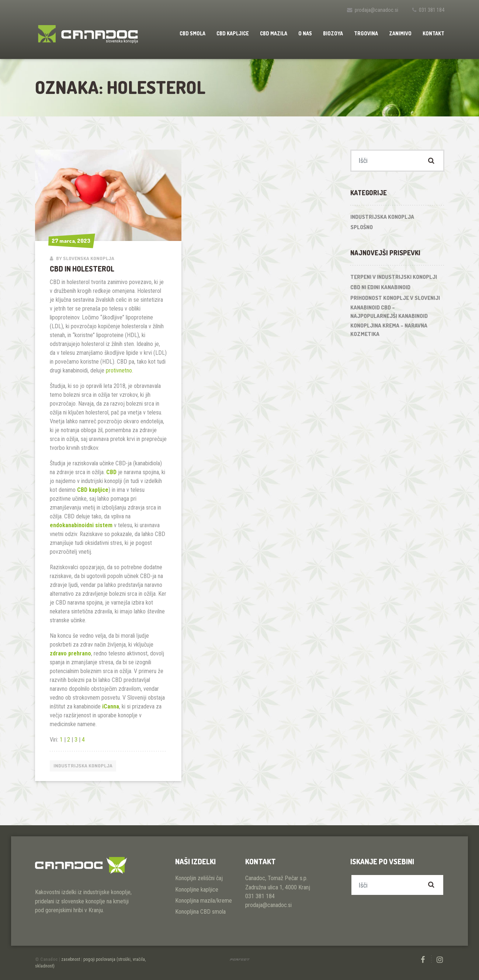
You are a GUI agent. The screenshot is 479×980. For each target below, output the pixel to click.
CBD (111, 472)
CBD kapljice (233, 33)
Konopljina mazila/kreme (204, 901)
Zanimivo (400, 33)
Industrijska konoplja (83, 766)
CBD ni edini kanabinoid (380, 287)
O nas (305, 33)
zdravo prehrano (70, 653)
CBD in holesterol (82, 269)
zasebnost (71, 959)
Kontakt (433, 33)
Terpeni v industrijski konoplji (394, 277)
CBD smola (192, 33)
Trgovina (366, 33)
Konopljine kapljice (197, 890)
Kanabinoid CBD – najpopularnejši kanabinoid (389, 312)
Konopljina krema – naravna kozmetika (389, 330)
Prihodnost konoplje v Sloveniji (395, 298)
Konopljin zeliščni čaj (199, 878)
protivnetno (119, 370)
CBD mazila (274, 33)
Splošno (362, 227)
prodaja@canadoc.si (376, 10)
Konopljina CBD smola (200, 912)
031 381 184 (432, 10)
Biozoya (333, 33)
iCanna (111, 706)
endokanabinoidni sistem (81, 525)
